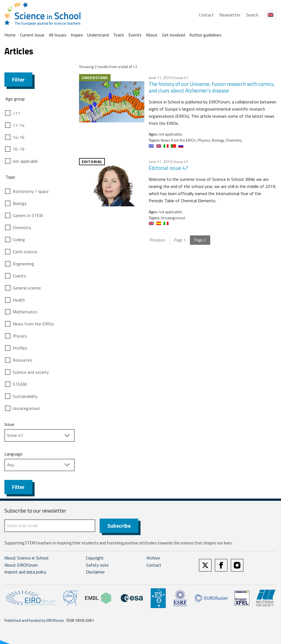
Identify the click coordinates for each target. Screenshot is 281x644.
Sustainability (25, 396)
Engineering (23, 264)
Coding (19, 240)
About (152, 35)
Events (135, 35)
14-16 (19, 137)
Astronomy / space (31, 191)
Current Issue (32, 35)
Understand (98, 35)
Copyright (95, 558)
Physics (20, 336)
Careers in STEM (28, 215)
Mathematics (25, 312)
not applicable (25, 161)
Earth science (25, 252)
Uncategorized (26, 408)
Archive (153, 558)
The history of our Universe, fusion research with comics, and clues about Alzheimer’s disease (212, 87)
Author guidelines (205, 35)
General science (27, 288)
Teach (119, 35)
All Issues (58, 35)
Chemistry (22, 227)
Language (13, 454)
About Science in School (26, 558)
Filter (18, 79)
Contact (206, 15)
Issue (9, 424)
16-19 (19, 149)
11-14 (19, 125)
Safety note (97, 565)
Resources (22, 360)
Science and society (31, 372)
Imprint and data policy (25, 572)
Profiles (20, 348)
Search (252, 15)
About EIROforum (21, 565)
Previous (157, 240)
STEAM (20, 384)
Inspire (77, 35)
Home (10, 35)
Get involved (173, 35)
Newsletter (230, 15)
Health (19, 300)
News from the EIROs (33, 324)
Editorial (92, 161)
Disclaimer (95, 572)
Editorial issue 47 (168, 168)
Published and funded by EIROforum (34, 620)
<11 (16, 113)
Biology (20, 203)
